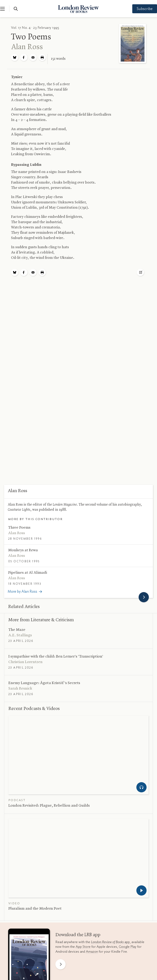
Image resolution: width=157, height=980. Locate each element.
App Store (83, 947)
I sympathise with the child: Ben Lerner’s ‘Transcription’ (56, 657)
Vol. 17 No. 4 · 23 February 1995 (35, 28)
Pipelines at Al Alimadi (28, 573)
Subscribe (141, 9)
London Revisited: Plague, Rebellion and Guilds (49, 806)
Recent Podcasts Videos (34, 709)
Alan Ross (27, 47)
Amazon (92, 952)
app (110, 942)
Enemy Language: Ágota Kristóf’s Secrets (44, 683)
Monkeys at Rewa (23, 550)
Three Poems (19, 528)
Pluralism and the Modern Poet (35, 909)
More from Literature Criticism (41, 620)
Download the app (78, 935)
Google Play (128, 947)
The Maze (17, 630)
